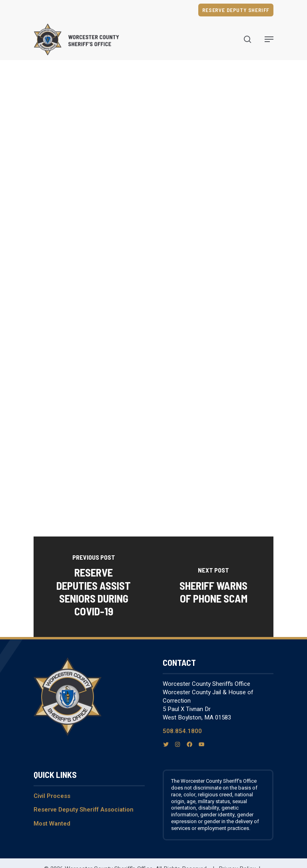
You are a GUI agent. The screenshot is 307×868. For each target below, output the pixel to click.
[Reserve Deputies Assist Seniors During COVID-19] (94, 587)
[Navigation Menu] (269, 39)
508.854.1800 (182, 731)
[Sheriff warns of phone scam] (213, 587)
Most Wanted (52, 824)
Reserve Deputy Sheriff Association (84, 810)
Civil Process (52, 796)
